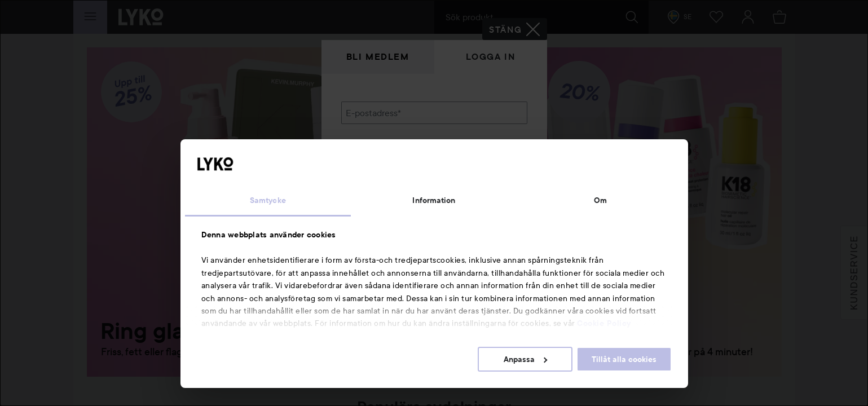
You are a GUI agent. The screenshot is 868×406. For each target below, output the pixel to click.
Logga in (491, 57)
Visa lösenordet (498, 171)
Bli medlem (378, 57)
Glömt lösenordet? (378, 192)
